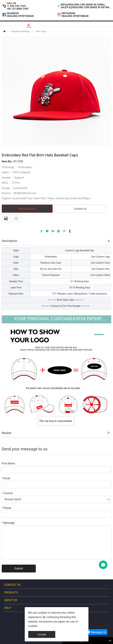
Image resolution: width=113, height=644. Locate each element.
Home (4, 31)
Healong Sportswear (20, 16)
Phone (6, 508)
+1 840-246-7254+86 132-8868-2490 (18, 7)
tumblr (70, 231)
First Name (8, 463)
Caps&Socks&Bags (20, 31)
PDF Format (6, 219)
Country (7, 493)
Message (8, 523)
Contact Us (80, 209)
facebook (41, 231)
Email (6, 478)
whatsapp (58, 231)
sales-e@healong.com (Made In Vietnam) (86, 7)
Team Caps (41, 31)
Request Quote (27, 209)
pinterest (64, 231)
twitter (53, 231)
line (47, 231)
